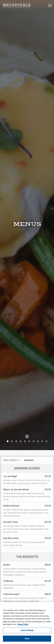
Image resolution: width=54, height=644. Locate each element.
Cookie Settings (27, 630)
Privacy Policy (23, 624)
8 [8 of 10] (38, 411)
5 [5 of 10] (25, 411)
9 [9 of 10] (42, 411)
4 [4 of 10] (21, 411)
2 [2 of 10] (12, 411)
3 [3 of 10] (16, 411)
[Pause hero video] (27, 406)
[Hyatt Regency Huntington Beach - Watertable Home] (17, 5)
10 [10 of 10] (47, 411)
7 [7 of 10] (34, 411)
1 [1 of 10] (8, 411)
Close (27, 639)
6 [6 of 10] (29, 411)
